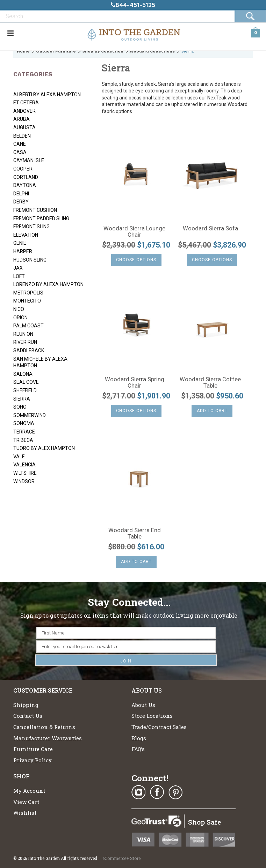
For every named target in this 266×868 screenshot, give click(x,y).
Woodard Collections (152, 51)
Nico (19, 309)
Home (23, 51)
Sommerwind (30, 415)
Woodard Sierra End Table (135, 534)
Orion (20, 318)
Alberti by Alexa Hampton (47, 95)
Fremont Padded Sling (41, 218)
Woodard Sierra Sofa (210, 229)
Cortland (26, 177)
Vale (19, 457)
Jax (18, 268)
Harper (23, 251)
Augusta (24, 127)
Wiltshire (25, 473)
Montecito (27, 301)
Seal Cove (26, 382)
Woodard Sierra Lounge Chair (134, 232)
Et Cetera (26, 103)
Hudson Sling (30, 260)
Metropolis (28, 293)
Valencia (24, 465)
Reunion (23, 334)
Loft (19, 276)
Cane (20, 144)
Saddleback (29, 350)
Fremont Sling (31, 227)
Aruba (21, 119)
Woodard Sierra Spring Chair (135, 383)
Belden (22, 136)
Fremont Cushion (35, 210)
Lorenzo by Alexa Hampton (48, 284)
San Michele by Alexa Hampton (40, 362)
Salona (23, 374)
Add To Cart (212, 411)
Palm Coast (28, 326)
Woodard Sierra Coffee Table (210, 383)
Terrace (24, 432)
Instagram (138, 792)
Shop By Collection (103, 51)
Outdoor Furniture (56, 51)
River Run (25, 342)
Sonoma (24, 423)
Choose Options (136, 260)
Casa (20, 152)
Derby (21, 202)
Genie (20, 243)
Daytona (25, 185)
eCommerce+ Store (121, 858)
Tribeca (23, 440)
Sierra (22, 399)
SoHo (20, 407)
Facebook (157, 792)
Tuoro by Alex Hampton (44, 448)
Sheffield (25, 390)
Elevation (26, 235)
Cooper (23, 169)
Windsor (24, 481)
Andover (24, 111)
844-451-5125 (133, 5)
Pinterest (175, 792)
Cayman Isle (29, 160)
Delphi (21, 194)
